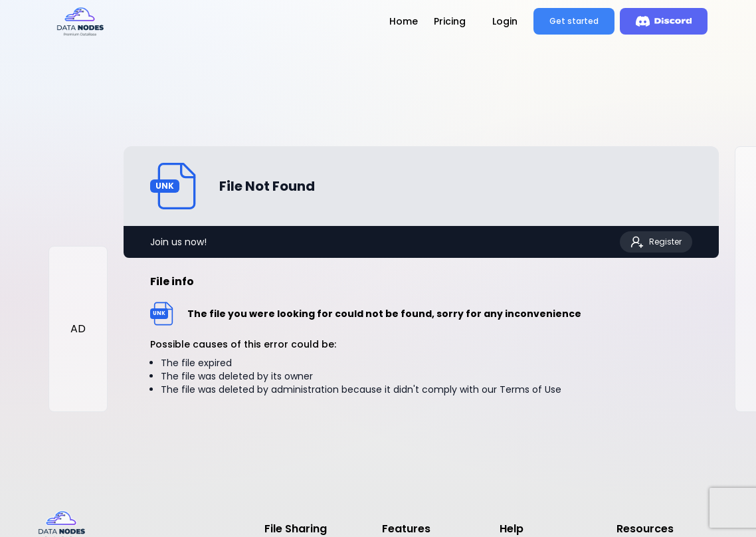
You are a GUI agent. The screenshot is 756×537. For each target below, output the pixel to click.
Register (656, 242)
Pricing (450, 21)
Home (404, 21)
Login (505, 21)
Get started (574, 21)
